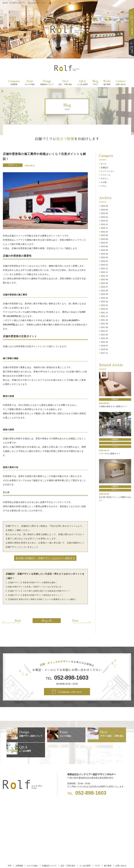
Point (30, 82)
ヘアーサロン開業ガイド (110, 454)
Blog (95, 82)
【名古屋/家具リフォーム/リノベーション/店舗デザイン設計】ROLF (67, 861)
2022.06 (104, 291)
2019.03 (104, 349)
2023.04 (104, 254)
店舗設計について (49, 851)
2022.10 (104, 276)
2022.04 (104, 298)
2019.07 (104, 346)
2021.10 (104, 320)
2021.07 (104, 331)
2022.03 (104, 302)
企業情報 (20, 851)
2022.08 (104, 283)
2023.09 (104, 235)
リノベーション (108, 171)
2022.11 (104, 272)
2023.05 (104, 250)
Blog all (47, 621)
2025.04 (104, 210)
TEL (67, 678)
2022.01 (104, 309)
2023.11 (104, 228)
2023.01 (104, 265)
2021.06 (104, 335)
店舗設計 (105, 168)
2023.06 (104, 246)
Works (107, 82)
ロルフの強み (33, 851)
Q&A (82, 82)
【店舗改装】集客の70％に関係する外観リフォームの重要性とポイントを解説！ (42, 599)
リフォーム (106, 175)
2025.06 (104, 206)
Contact (121, 82)
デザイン (13, 165)
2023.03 (104, 257)
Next (75, 620)
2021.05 (104, 338)
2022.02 (104, 305)
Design (47, 82)
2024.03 (104, 213)
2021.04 (104, 342)
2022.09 (104, 279)
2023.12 (104, 224)
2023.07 (104, 243)
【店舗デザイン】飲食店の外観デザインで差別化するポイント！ (35, 595)
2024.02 (104, 217)
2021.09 (104, 324)
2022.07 (104, 287)
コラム (104, 186)
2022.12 (104, 268)
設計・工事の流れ (68, 851)
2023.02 (104, 261)
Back (18, 620)
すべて (104, 164)
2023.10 (104, 232)
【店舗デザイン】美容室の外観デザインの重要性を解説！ (32, 582)
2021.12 (104, 313)
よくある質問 (85, 851)
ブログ (97, 851)
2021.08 (104, 327)
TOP (10, 851)
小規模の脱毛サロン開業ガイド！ (114, 406)
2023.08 (104, 239)
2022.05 (104, 294)
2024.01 (104, 221)
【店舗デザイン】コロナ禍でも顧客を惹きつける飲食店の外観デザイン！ (39, 591)
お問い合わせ (120, 851)
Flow (65, 82)
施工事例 (107, 851)
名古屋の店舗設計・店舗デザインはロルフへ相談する (45, 558)
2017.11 (104, 353)
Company (14, 82)
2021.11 (104, 316)
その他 (104, 182)
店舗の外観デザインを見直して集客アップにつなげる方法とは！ (35, 587)
